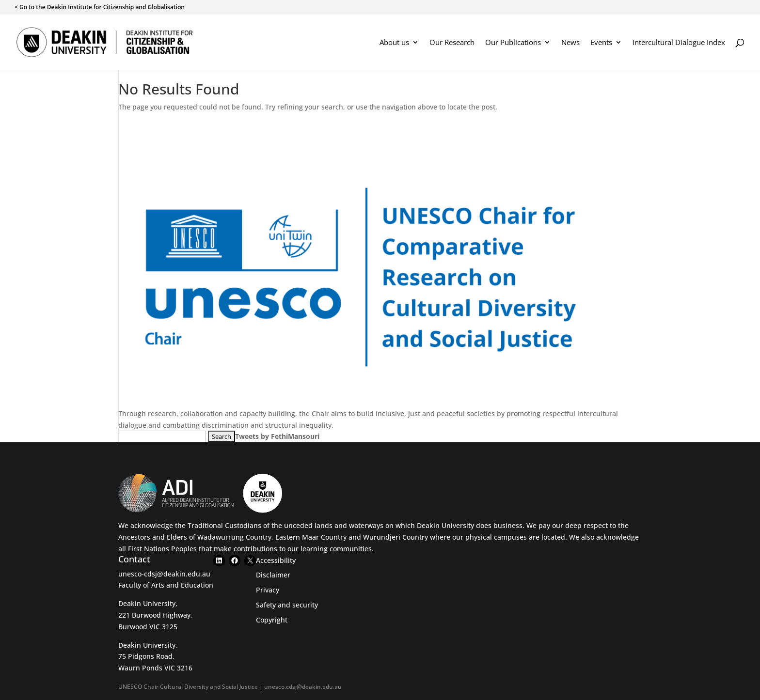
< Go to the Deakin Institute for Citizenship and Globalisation (100, 8)
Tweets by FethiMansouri (277, 436)
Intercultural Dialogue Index (679, 43)
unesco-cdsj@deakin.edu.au (164, 574)
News (570, 43)
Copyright (272, 620)
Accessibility (276, 560)
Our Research (452, 43)
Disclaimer (273, 575)
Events (601, 43)
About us (394, 43)
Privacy (268, 590)
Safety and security (287, 605)
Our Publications (513, 43)
